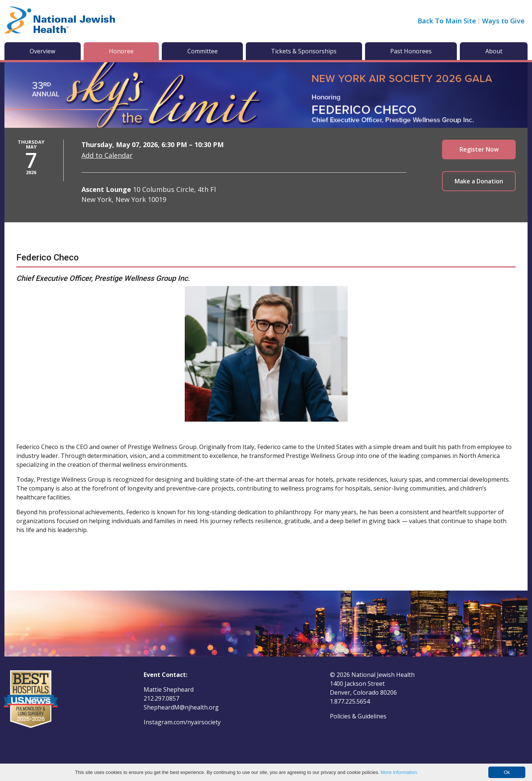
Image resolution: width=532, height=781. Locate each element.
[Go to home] (60, 21)
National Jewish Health (383, 675)
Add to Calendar (107, 155)
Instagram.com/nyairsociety (182, 722)
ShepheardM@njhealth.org (181, 707)
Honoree (121, 51)
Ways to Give (503, 21)
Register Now (479, 149)
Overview (42, 51)
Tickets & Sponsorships (304, 51)
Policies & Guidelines (358, 716)
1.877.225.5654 (350, 701)
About (494, 51)
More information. (399, 772)
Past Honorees (411, 51)
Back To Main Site (447, 21)
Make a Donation (479, 181)
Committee (203, 51)
